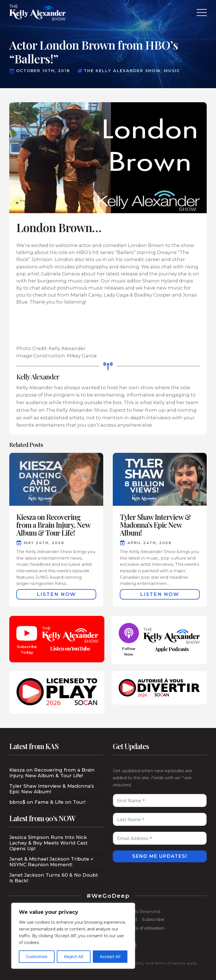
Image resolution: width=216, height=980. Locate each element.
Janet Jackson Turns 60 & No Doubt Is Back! (54, 878)
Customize (37, 957)
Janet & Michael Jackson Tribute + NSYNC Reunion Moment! (51, 862)
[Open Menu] (202, 13)
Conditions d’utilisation (140, 928)
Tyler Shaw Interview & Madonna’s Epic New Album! (52, 789)
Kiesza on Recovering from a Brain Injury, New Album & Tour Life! (52, 773)
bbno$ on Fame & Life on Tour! (47, 802)
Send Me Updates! (160, 856)
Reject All (74, 957)
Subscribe (153, 919)
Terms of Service (170, 963)
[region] (73, 936)
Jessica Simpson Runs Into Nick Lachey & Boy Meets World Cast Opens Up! (48, 843)
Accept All (110, 957)
